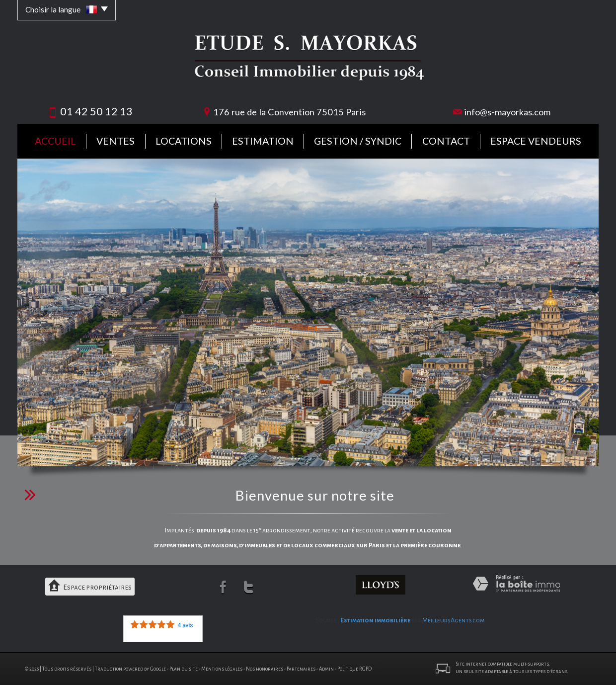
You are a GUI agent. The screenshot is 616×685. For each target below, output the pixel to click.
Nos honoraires (265, 668)
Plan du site (184, 668)
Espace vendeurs (536, 141)
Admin (326, 668)
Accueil (55, 141)
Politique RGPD (354, 668)
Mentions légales (222, 668)
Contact (446, 141)
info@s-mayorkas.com (507, 112)
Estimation (263, 141)
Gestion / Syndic (358, 141)
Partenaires (301, 668)
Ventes (115, 141)
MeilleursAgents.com (454, 620)
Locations (184, 141)
